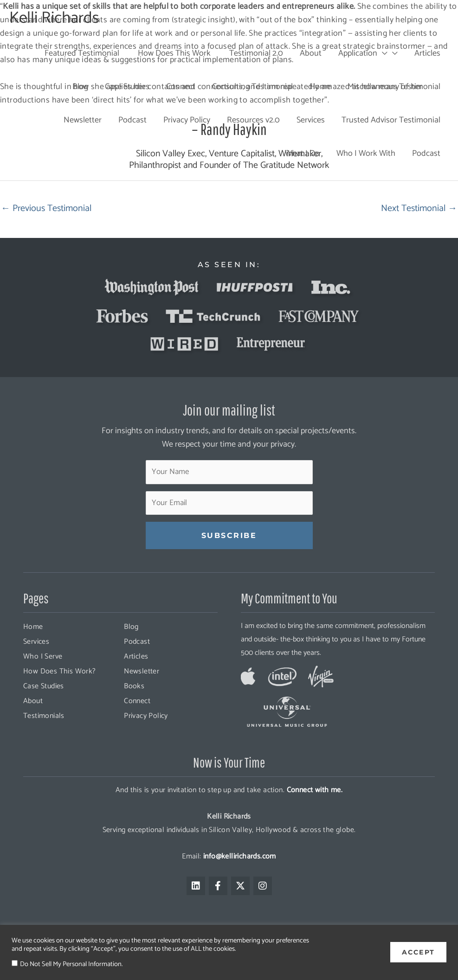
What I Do (302, 154)
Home (320, 87)
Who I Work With (366, 154)
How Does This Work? (60, 671)
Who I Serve (43, 657)
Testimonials (44, 716)
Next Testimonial (419, 208)
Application (363, 53)
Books (134, 686)
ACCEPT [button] (418, 952)
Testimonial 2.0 (255, 53)
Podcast (132, 120)
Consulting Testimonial (252, 87)
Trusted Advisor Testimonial (391, 120)
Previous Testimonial (46, 208)
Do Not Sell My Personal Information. (71, 964)
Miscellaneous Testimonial (394, 87)
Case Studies (127, 87)
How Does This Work (173, 53)
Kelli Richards (54, 18)
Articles (427, 53)
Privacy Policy (187, 120)
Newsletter (83, 120)
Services (311, 120)
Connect (181, 87)
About (311, 53)
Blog (80, 87)
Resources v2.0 (253, 120)
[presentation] (382, 53)
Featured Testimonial (81, 53)
